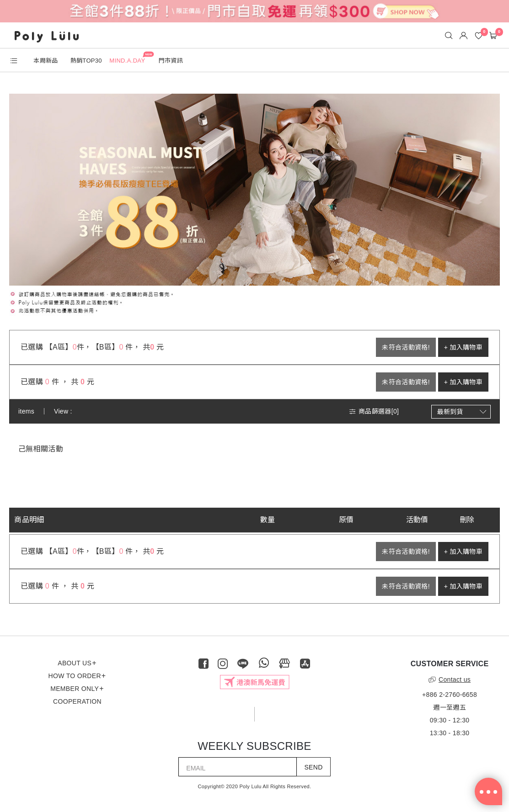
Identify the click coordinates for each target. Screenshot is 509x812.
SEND (313, 767)
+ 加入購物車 (463, 347)
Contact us (450, 679)
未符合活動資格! (406, 347)
